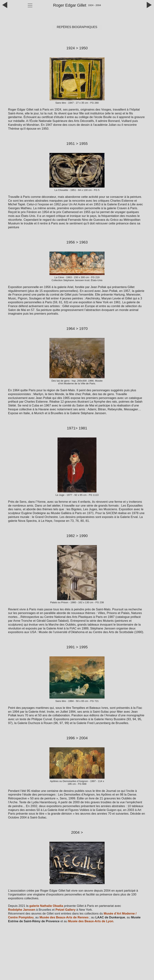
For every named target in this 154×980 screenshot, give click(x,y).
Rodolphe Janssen (22, 910)
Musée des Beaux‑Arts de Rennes (64, 917)
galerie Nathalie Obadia (47, 906)
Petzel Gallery (66, 910)
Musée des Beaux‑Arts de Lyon (91, 921)
